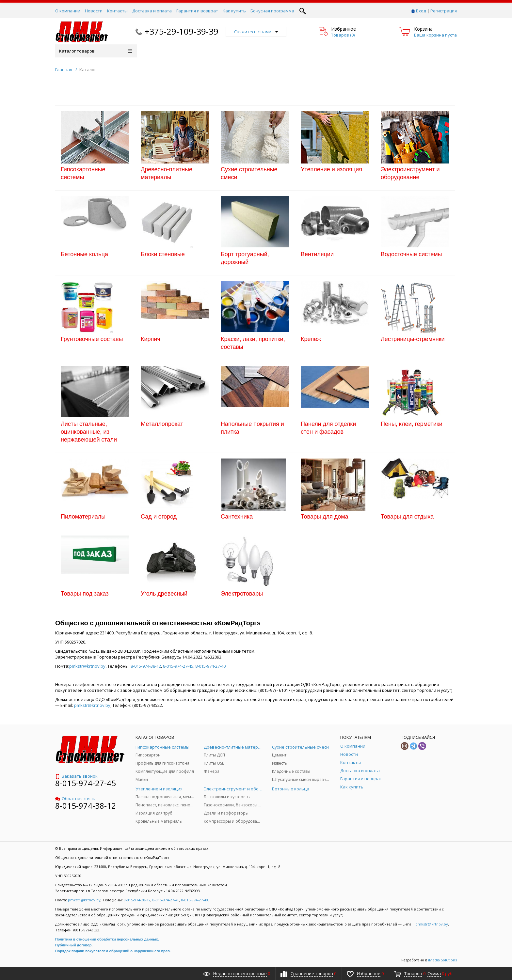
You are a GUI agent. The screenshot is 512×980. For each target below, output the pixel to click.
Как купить (234, 11)
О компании (68, 11)
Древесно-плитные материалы (167, 173)
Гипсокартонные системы (83, 173)
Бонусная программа (272, 11)
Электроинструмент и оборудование (410, 173)
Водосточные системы (411, 254)
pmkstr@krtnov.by (87, 666)
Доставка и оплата (152, 11)
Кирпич (151, 339)
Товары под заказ (85, 594)
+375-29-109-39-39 (182, 31)
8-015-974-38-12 (146, 666)
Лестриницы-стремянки (413, 339)
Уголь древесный (164, 594)
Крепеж (311, 339)
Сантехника (237, 517)
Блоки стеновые (163, 254)
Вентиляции (317, 254)
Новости (94, 11)
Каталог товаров (96, 51)
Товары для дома (325, 517)
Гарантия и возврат (197, 11)
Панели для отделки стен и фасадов (328, 428)
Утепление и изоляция (331, 169)
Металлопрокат (162, 424)
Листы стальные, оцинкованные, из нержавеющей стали (89, 432)
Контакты (117, 11)
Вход (421, 11)
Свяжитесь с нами (256, 32)
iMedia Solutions (442, 960)
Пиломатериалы (83, 517)
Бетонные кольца (84, 254)
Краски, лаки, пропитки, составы (253, 343)
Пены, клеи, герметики (412, 424)
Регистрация (444, 11)
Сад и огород (159, 517)
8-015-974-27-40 (210, 666)
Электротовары (242, 594)
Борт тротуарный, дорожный (245, 258)
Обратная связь (75, 799)
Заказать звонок (76, 776)
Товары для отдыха (407, 517)
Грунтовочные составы (92, 339)
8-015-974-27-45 (178, 666)
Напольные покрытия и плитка (252, 428)
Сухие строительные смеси (249, 173)
